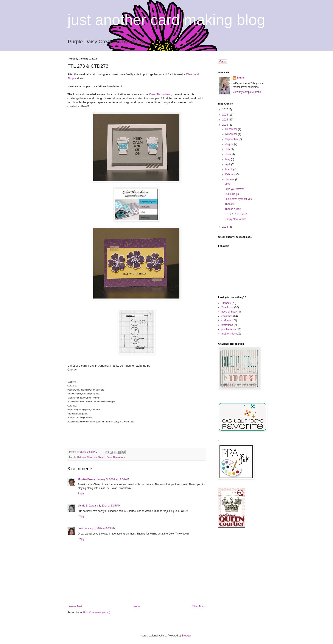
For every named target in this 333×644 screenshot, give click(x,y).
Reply (81, 494)
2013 (226, 227)
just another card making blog (166, 20)
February (231, 174)
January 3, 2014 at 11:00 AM (113, 479)
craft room (227, 320)
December (232, 129)
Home (137, 606)
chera (241, 78)
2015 (226, 120)
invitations (227, 325)
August (230, 144)
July (228, 149)
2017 (226, 109)
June (228, 154)
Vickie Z (83, 506)
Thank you (227, 307)
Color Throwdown (160, 94)
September (232, 139)
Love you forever (234, 189)
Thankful (230, 204)
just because (229, 329)
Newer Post (75, 606)
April (228, 164)
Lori (80, 528)
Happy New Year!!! (235, 219)
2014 (226, 125)
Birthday (82, 457)
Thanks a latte (233, 209)
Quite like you (233, 194)
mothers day (229, 334)
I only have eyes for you (238, 199)
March (229, 169)
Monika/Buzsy (86, 479)
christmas (227, 316)
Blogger (186, 636)
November (232, 134)
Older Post (198, 606)
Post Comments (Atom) (97, 613)
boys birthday (229, 312)
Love (227, 184)
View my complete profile (247, 92)
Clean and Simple (96, 457)
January (230, 180)
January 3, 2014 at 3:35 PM (104, 506)
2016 (226, 115)
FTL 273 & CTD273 (236, 214)
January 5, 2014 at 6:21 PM (100, 528)
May (228, 159)
